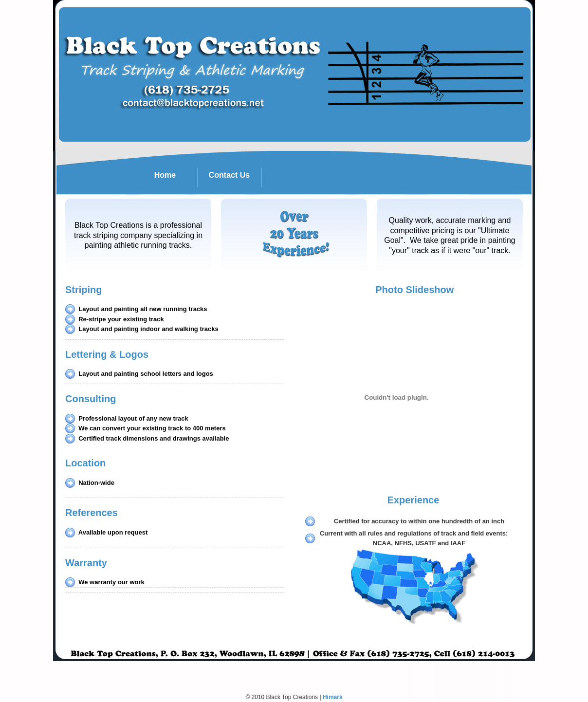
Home (175, 178)
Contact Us (235, 178)
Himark (333, 697)
